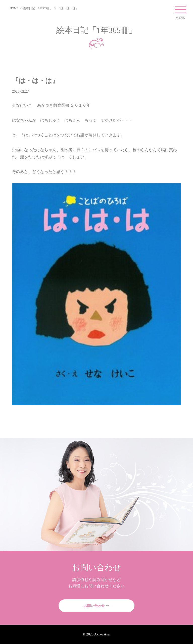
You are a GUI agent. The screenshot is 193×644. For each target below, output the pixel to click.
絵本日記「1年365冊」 (38, 8)
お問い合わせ (96, 606)
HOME (14, 8)
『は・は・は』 (68, 8)
